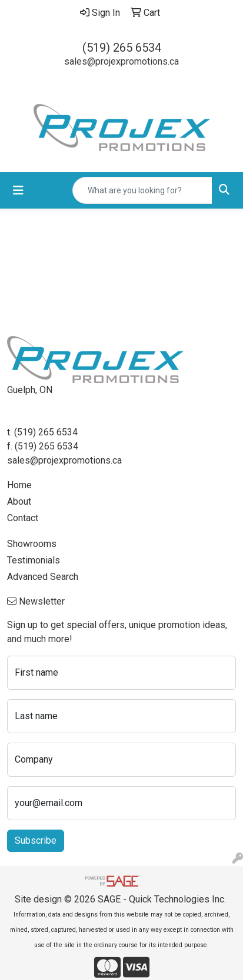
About (19, 501)
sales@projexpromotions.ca (121, 61)
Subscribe (36, 840)
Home (19, 485)
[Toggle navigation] (18, 190)
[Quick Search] (142, 190)
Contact (23, 518)
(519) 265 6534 (122, 48)
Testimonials (34, 560)
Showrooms (32, 544)
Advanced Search (43, 577)
